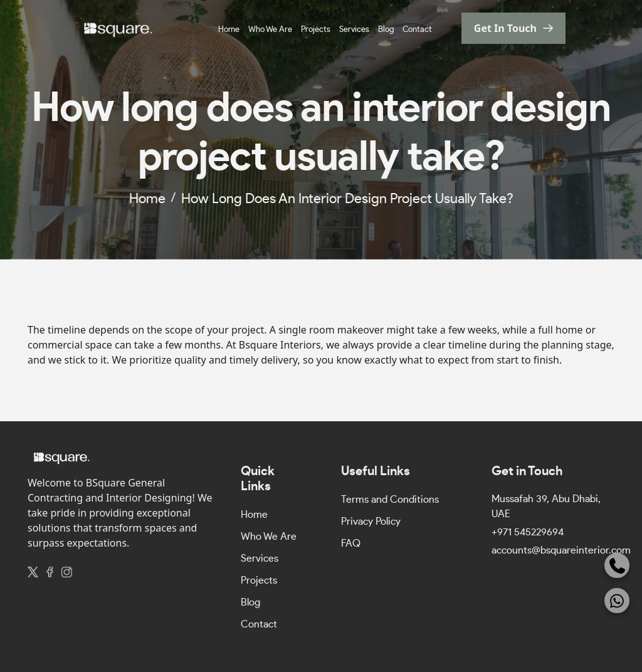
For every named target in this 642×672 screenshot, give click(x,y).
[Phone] (617, 565)
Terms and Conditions (390, 500)
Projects (316, 30)
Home (229, 30)
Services (354, 30)
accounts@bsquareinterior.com (561, 550)
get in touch (505, 28)
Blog (386, 30)
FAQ (351, 543)
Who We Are (270, 30)
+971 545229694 (528, 532)
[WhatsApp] (617, 601)
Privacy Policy (371, 522)
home (147, 199)
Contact (417, 30)
